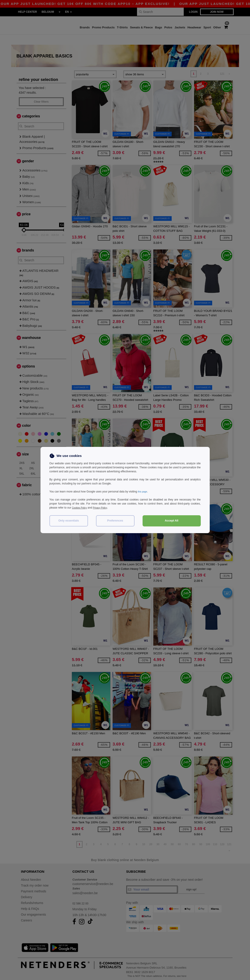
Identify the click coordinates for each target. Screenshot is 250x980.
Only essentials (69, 521)
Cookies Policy (81, 508)
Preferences (115, 521)
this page (143, 492)
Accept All (172, 521)
